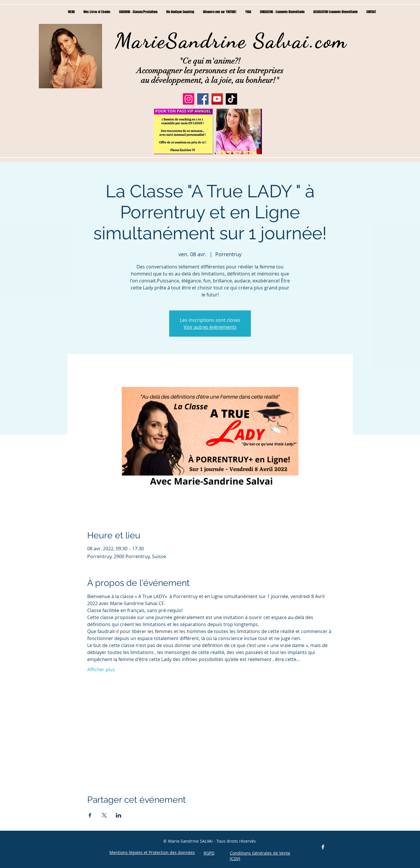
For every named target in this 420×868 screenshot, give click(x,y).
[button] (208, 131)
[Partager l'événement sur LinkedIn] (119, 815)
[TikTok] (231, 99)
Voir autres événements (210, 327)
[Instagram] (189, 99)
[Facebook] (203, 99)
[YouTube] (217, 99)
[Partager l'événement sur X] (104, 815)
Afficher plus (101, 670)
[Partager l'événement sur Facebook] (90, 815)
